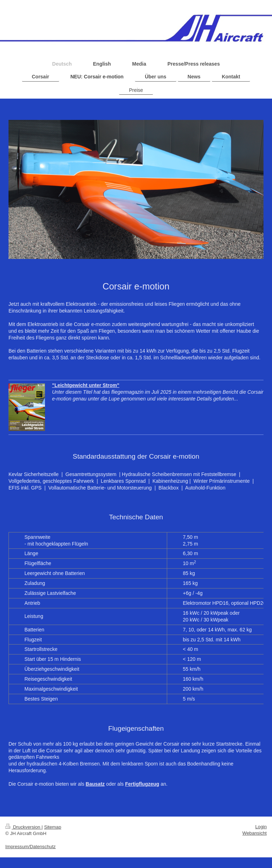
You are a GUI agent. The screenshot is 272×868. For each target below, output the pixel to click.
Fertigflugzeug (142, 784)
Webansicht (254, 833)
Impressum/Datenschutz (30, 847)
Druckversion (23, 827)
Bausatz (95, 784)
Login (261, 827)
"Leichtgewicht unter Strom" (86, 385)
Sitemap (52, 827)
